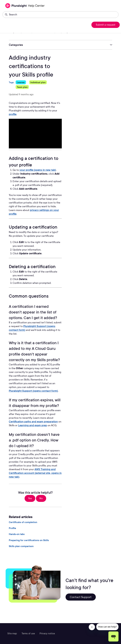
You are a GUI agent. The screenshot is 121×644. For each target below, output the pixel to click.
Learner (21, 82)
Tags (11, 82)
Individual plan (38, 82)
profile (13, 114)
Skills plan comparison (21, 546)
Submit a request (106, 25)
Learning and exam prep (33, 425)
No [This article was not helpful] (41, 498)
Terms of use (28, 633)
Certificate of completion (23, 522)
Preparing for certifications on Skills (29, 540)
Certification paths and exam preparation (33, 422)
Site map (12, 633)
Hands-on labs (17, 534)
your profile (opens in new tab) (38, 170)
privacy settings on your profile (34, 212)
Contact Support (81, 597)
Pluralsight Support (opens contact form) (32, 328)
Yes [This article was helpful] (30, 498)
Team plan (22, 87)
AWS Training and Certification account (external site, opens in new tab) (35, 473)
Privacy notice (47, 633)
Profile (12, 528)
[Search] (60, 15)
